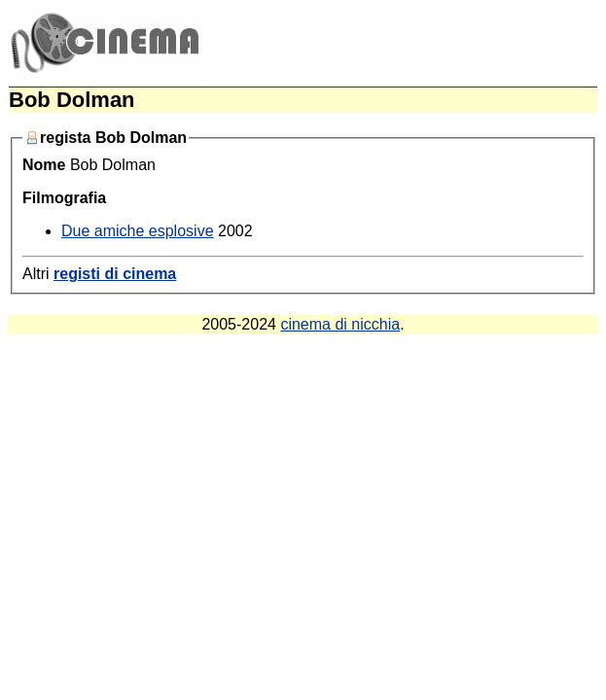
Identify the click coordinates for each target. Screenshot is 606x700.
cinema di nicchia (340, 324)
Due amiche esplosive (138, 231)
